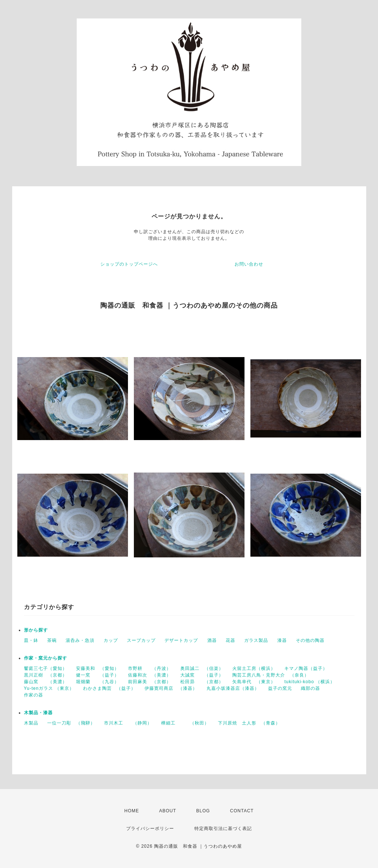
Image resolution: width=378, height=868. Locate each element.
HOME (132, 811)
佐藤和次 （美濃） (150, 675)
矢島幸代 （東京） (254, 682)
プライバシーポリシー (150, 829)
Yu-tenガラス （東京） (49, 688)
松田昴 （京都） (202, 682)
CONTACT (242, 811)
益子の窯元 (280, 688)
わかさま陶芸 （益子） (109, 688)
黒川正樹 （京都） (46, 675)
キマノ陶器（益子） (306, 668)
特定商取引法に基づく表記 (223, 829)
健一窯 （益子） (98, 675)
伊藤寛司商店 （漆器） (171, 688)
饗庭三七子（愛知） (46, 668)
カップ (111, 640)
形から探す (36, 630)
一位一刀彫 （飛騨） (71, 723)
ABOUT (167, 811)
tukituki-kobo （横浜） (310, 682)
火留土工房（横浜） (254, 668)
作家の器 (34, 695)
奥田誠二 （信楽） (202, 668)
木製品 (31, 723)
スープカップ (141, 640)
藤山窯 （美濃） (46, 682)
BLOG (203, 811)
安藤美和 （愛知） (98, 668)
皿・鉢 (31, 640)
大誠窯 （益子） (202, 675)
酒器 (212, 640)
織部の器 (311, 688)
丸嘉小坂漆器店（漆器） (233, 688)
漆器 (282, 640)
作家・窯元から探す (46, 658)
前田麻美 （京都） (150, 682)
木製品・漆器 (38, 713)
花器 (230, 640)
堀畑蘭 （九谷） (98, 682)
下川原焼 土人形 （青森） (249, 723)
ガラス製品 (256, 640)
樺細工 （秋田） (185, 723)
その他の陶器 (310, 640)
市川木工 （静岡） (128, 723)
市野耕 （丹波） (150, 668)
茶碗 (52, 640)
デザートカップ (181, 640)
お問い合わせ (249, 264)
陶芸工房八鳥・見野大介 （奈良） (271, 675)
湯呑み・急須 (80, 640)
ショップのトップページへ (129, 264)
